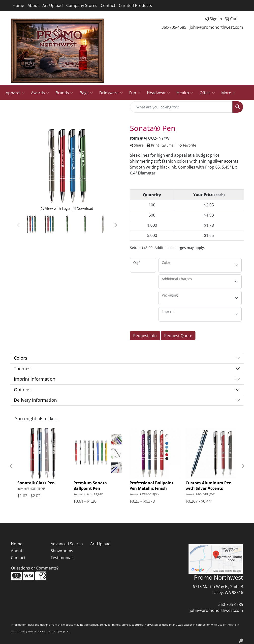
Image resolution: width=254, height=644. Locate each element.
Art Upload (53, 5)
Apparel (15, 93)
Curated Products (135, 5)
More (228, 93)
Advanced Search (67, 544)
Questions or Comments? (35, 568)
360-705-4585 (174, 27)
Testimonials (63, 558)
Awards (40, 93)
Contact (108, 5)
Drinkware (111, 93)
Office (207, 93)
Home (18, 5)
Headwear (159, 93)
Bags (86, 93)
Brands (64, 93)
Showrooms (62, 551)
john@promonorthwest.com (216, 27)
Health (185, 93)
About (33, 5)
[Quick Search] (181, 107)
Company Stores (82, 5)
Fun (135, 93)
